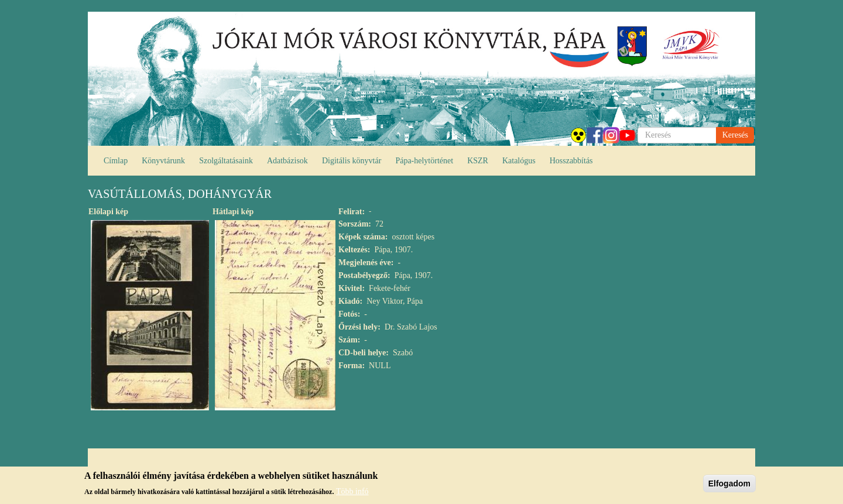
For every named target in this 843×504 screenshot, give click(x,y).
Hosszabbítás (571, 161)
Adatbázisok (287, 161)
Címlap (116, 161)
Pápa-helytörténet (424, 161)
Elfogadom (729, 485)
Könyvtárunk (163, 161)
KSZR (478, 161)
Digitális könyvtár (352, 161)
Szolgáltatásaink (226, 161)
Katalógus (519, 161)
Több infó (352, 493)
